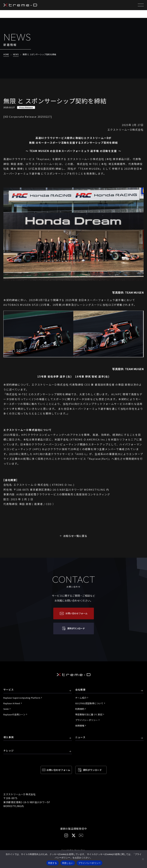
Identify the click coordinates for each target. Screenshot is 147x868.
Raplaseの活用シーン (14, 714)
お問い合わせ (58, 770)
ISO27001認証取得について (89, 703)
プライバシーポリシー (87, 720)
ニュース (80, 737)
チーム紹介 (81, 698)
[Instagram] (66, 835)
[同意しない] (143, 859)
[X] (74, 835)
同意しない (68, 863)
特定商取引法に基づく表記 (89, 714)
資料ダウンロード (92, 770)
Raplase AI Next (12, 703)
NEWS (16, 54)
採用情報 (80, 726)
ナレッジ (9, 751)
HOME (6, 54)
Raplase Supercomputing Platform (22, 698)
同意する (53, 863)
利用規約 (80, 709)
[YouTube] (81, 835)
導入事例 (9, 737)
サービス (9, 690)
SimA (6, 709)
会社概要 (81, 690)
